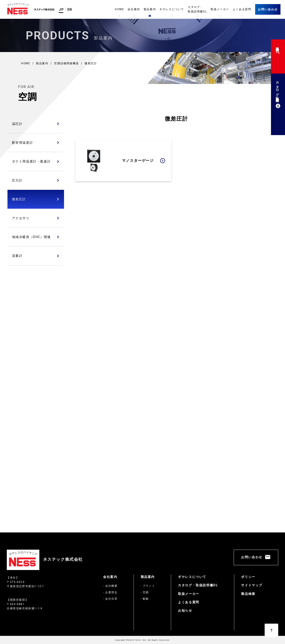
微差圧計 (19, 199)
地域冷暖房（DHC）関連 (31, 237)
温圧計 (17, 124)
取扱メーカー (189, 594)
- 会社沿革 (110, 599)
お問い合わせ (268, 9)
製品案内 (148, 577)
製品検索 (277, 50)
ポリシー (248, 577)
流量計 (17, 256)
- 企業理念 (110, 592)
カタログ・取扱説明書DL (198, 585)
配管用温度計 (23, 143)
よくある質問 (189, 602)
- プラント (148, 586)
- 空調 (145, 592)
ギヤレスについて (192, 577)
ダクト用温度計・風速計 (31, 161)
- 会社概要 (110, 586)
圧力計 (17, 180)
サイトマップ (252, 585)
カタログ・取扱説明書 (277, 94)
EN (70, 10)
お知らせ (185, 611)
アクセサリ (21, 218)
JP (61, 10)
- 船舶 (145, 599)
